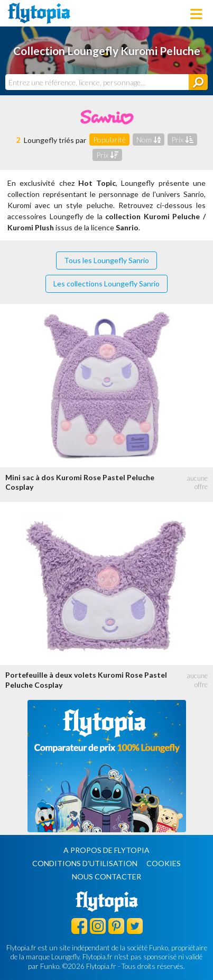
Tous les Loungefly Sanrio (106, 260)
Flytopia (39, 13)
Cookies (164, 863)
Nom (149, 140)
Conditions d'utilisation (85, 863)
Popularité (109, 140)
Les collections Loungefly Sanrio (106, 284)
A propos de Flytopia (106, 850)
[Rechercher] (198, 82)
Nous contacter (106, 876)
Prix (182, 140)
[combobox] (97, 82)
